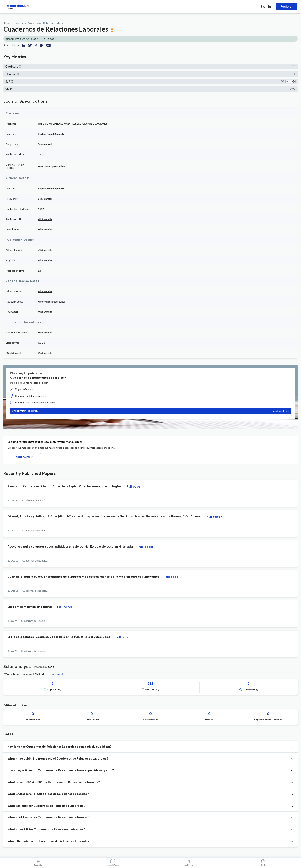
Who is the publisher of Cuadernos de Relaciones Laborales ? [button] (49, 841)
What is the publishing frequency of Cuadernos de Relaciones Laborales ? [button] (58, 759)
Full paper (134, 487)
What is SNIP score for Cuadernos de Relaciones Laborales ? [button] (49, 818)
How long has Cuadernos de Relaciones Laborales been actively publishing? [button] (59, 747)
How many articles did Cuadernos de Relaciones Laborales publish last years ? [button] (61, 770)
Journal (19, 23)
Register (286, 7)
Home (8, 23)
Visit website (45, 219)
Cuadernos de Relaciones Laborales (47, 23)
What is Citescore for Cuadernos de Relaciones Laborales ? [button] (48, 794)
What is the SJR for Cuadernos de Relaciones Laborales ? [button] (47, 830)
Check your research (150, 411)
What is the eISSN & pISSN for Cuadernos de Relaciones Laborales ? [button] (54, 782)
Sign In (266, 7)
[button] (20, 66)
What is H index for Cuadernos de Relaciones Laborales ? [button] (47, 806)
